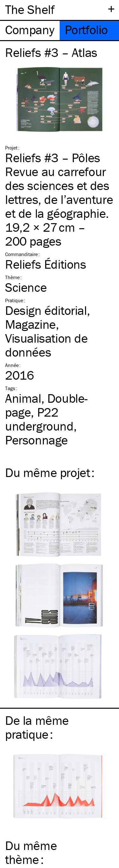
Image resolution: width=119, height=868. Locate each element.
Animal (23, 398)
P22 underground (39, 419)
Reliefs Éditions (46, 264)
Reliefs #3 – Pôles (53, 158)
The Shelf (30, 9)
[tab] (30, 31)
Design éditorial (46, 310)
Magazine (30, 324)
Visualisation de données (46, 345)
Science (26, 287)
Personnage (36, 440)
